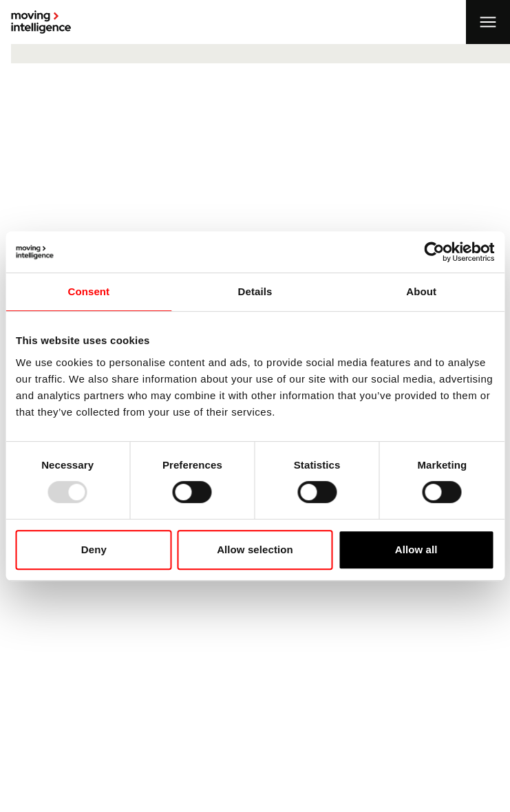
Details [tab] (255, 291)
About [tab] (421, 291)
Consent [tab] (88, 291)
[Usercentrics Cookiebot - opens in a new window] (434, 252)
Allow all (416, 549)
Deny (94, 549)
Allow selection (255, 549)
